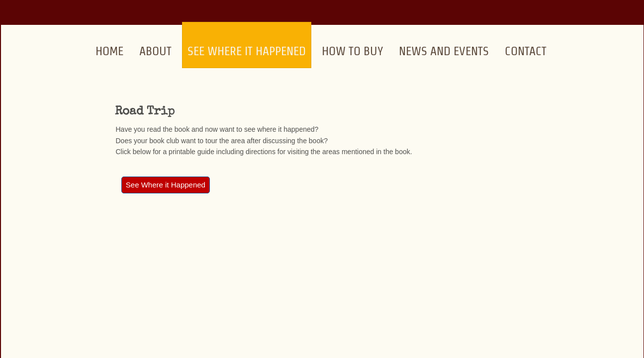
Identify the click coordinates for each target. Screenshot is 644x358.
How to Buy (352, 51)
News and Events (444, 51)
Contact (526, 51)
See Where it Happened (247, 51)
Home (109, 51)
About (155, 51)
